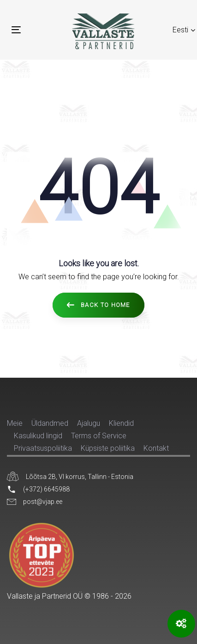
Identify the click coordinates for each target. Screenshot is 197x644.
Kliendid (121, 423)
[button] (184, 30)
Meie (15, 423)
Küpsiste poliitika (108, 448)
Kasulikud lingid (38, 436)
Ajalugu (89, 423)
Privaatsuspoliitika (43, 448)
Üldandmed (50, 423)
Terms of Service (99, 436)
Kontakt (156, 448)
